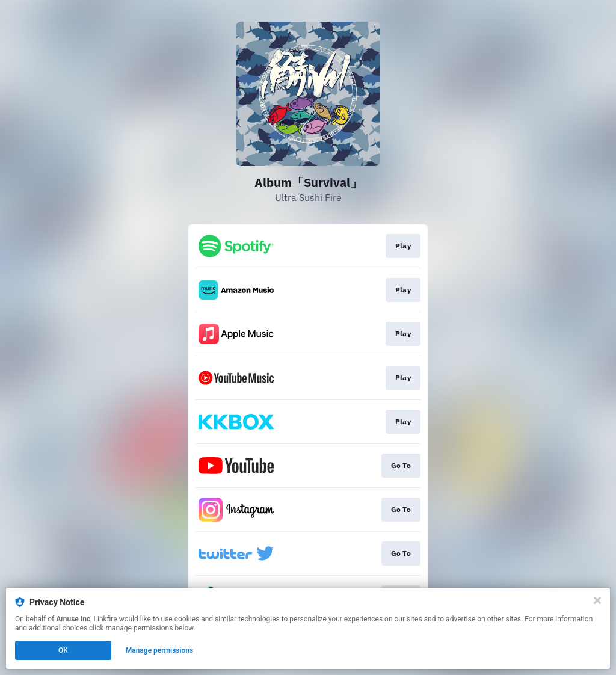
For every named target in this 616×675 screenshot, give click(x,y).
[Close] (597, 600)
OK (63, 650)
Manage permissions (160, 650)
